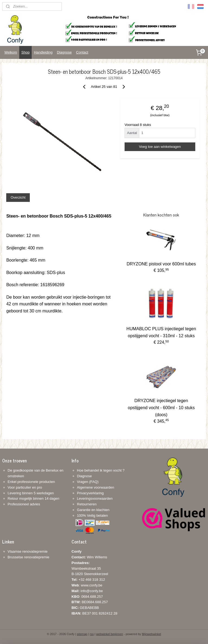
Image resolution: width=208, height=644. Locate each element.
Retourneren (87, 504)
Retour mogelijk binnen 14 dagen (33, 498)
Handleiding (43, 52)
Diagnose (64, 52)
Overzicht (18, 197)
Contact (82, 52)
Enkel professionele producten (31, 482)
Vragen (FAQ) (88, 482)
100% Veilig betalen (92, 515)
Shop (25, 52)
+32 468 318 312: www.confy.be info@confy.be (88, 585)
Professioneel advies (24, 504)
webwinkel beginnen (110, 634)
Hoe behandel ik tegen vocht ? (101, 470)
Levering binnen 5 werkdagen (31, 493)
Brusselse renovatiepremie (28, 557)
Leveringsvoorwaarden (95, 498)
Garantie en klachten (93, 510)
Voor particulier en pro (25, 487)
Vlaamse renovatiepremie (27, 551)
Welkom (11, 52)
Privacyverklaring (90, 493)
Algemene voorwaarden (95, 487)
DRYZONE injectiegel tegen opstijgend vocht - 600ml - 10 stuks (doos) (161, 408)
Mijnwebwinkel (152, 634)
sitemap (82, 634)
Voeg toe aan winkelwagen (160, 147)
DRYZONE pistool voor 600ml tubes (161, 264)
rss (92, 634)
